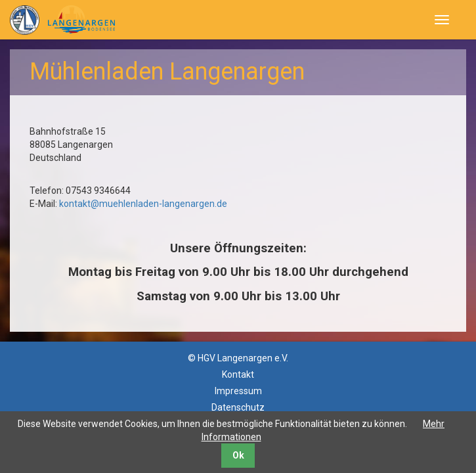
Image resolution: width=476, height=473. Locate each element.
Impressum (238, 391)
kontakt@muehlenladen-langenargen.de (143, 204)
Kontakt (238, 374)
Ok (238, 455)
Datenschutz (238, 407)
